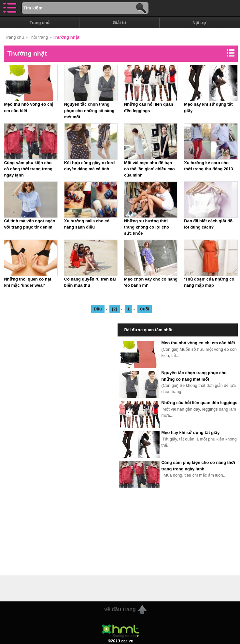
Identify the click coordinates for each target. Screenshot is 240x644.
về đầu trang (120, 609)
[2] (115, 309)
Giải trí (119, 23)
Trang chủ (40, 23)
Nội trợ (199, 23)
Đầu (98, 309)
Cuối (145, 309)
